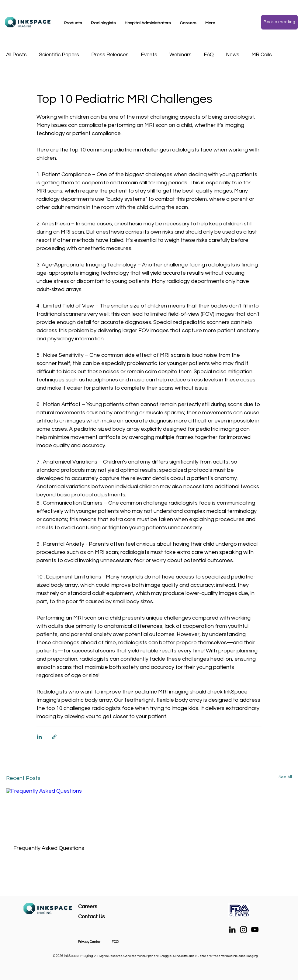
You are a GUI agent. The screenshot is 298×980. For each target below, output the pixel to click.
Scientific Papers (59, 55)
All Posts (16, 55)
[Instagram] (244, 930)
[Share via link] (54, 737)
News (233, 55)
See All (285, 777)
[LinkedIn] (232, 930)
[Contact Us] (108, 917)
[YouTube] (255, 930)
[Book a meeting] (279, 22)
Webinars (180, 55)
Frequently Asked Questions (49, 848)
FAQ (209, 55)
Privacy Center (89, 942)
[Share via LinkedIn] (39, 737)
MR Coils (262, 55)
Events (149, 55)
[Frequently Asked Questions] (50, 813)
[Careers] (100, 907)
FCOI (115, 942)
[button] (73, 23)
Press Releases (110, 55)
